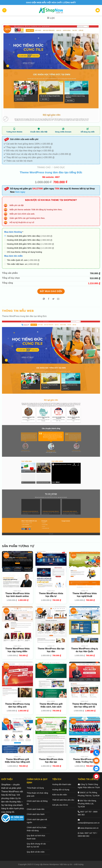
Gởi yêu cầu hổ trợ (60, 805)
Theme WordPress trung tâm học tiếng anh (18, 705)
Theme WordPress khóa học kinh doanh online (17, 595)
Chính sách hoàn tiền (36, 809)
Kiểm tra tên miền (60, 795)
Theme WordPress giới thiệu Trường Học (85, 761)
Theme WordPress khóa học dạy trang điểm (17, 650)
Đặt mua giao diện (51, 291)
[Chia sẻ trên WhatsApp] (44, 299)
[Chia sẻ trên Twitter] (53, 299)
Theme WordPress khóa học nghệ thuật (85, 595)
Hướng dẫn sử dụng (61, 790)
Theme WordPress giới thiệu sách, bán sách (51, 705)
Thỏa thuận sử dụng (35, 788)
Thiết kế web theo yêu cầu (63, 800)
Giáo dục (59, 167)
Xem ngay (20, 192)
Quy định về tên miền (36, 852)
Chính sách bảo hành (36, 814)
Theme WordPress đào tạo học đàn (51, 650)
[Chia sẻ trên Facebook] (49, 299)
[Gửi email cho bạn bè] (58, 299)
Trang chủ (44, 167)
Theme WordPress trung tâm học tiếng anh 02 (85, 705)
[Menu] (4, 10)
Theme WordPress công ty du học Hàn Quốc (85, 650)
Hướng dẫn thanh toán (62, 784)
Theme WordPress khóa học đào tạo (51, 761)
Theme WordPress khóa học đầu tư (51, 595)
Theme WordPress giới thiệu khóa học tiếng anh (17, 761)
